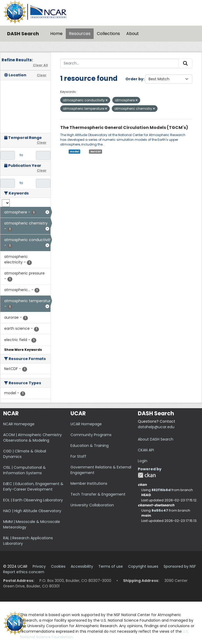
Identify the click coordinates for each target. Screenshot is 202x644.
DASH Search (23, 34)
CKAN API (146, 450)
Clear (42, 75)
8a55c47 (160, 510)
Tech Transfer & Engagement (98, 494)
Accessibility (82, 566)
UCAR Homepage (86, 424)
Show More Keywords (23, 350)
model (74, 152)
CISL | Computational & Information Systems (24, 470)
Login (143, 461)
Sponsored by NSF (180, 566)
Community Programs (91, 435)
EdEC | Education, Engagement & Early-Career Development (33, 486)
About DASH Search (156, 439)
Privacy (39, 566)
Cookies (58, 566)
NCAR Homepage (19, 424)
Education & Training (90, 446)
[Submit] (185, 63)
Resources (80, 34)
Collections (108, 34)
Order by (134, 79)
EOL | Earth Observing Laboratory (33, 500)
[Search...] (120, 63)
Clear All (40, 65)
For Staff (78, 456)
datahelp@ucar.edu (156, 427)
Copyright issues (143, 566)
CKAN (147, 475)
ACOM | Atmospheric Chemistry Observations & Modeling (32, 438)
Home (56, 34)
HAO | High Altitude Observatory (32, 511)
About (133, 34)
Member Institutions (89, 483)
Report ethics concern (24, 572)
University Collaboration (92, 505)
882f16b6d (161, 490)
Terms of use (111, 566)
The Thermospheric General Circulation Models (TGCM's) (124, 128)
